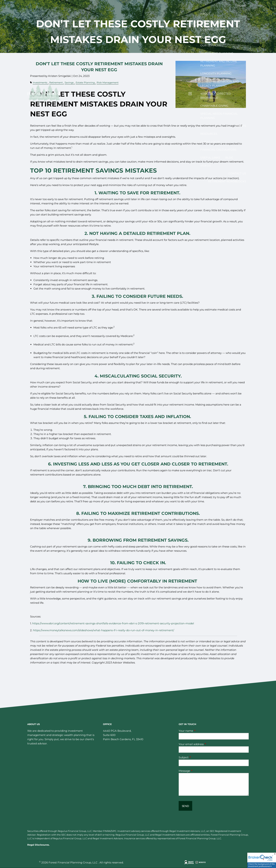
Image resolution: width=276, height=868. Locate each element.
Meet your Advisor (215, 22)
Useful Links (210, 158)
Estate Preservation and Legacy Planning (220, 83)
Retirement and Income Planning (219, 63)
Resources (209, 134)
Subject (197, 757)
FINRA (107, 831)
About (205, 14)
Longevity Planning (216, 73)
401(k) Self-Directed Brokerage (216, 96)
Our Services (210, 45)
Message (198, 771)
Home (242, 6)
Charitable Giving (214, 106)
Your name (200, 731)
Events (241, 126)
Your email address (205, 744)
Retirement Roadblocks (227, 181)
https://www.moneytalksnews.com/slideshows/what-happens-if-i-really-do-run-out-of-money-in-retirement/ (103, 630)
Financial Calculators (218, 150)
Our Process (210, 37)
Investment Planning (217, 53)
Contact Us (237, 173)
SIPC (114, 831)
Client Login (210, 142)
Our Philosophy (213, 30)
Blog (229, 158)
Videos (206, 165)
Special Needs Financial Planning (219, 116)
